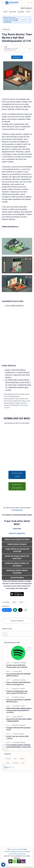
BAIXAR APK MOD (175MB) (17, 475)
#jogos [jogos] (14, 602)
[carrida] (16, 671)
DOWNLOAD (17, 57)
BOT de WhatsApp (11, 21)
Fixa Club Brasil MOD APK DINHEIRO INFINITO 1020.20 (18, 675)
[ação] (15, 717)
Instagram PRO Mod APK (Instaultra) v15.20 (19, 729)
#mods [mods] (21, 602)
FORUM (21, 405)
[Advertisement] (17, 325)
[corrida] (7, 763)
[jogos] (20, 671)
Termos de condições (10, 852)
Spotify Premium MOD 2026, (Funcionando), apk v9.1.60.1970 (17, 666)
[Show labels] (9, 767)
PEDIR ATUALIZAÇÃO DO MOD (17, 540)
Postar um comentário (17, 621)
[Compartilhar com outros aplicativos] (26, 610)
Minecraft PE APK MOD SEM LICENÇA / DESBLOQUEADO (19, 720)
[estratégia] (15, 763)
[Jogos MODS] (12, 12)
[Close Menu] (30, 20)
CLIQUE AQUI (24, 20)
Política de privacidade (23, 852)
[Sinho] (6, 47)
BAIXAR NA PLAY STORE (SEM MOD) (17, 486)
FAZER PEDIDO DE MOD (17, 544)
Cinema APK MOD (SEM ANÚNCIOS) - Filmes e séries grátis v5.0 (19, 683)
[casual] (23, 763)
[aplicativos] (17, 663)
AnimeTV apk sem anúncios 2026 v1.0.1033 (17, 737)
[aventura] (23, 706)
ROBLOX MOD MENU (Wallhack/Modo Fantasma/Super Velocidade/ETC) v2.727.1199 (19, 710)
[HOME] (5, 12)
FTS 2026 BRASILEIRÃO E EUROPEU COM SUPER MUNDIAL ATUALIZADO (19, 746)
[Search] (28, 3)
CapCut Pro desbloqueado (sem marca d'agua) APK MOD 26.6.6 (17, 692)
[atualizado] (23, 663)
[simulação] (8, 759)
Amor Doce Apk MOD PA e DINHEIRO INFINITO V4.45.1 (19, 701)
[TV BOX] (28, 12)
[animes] (16, 734)
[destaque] (22, 697)
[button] (31, 3)
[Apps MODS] (21, 12)
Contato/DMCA (13, 854)
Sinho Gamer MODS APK (19, 849)
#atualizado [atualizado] (6, 602)
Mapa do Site (22, 854)
